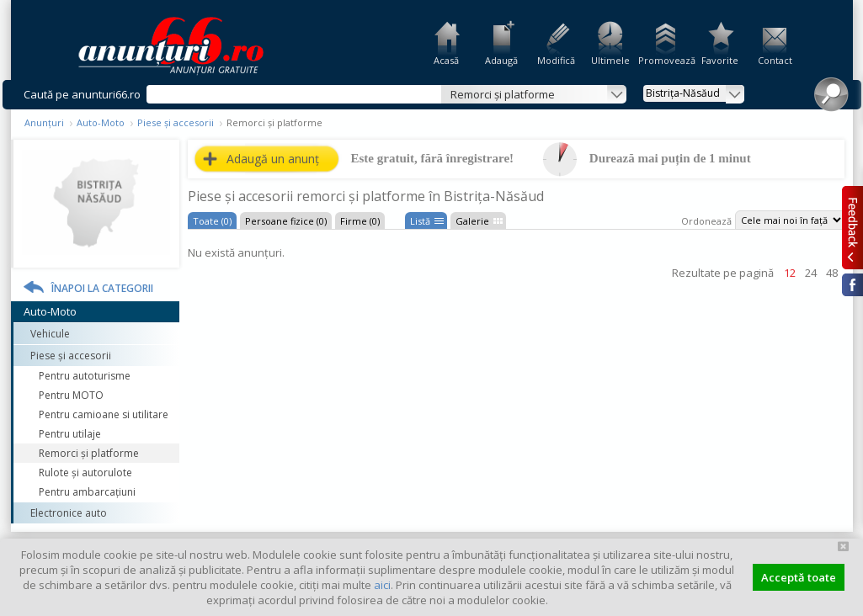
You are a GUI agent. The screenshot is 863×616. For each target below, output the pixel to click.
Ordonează (706, 221)
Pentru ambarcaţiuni (87, 492)
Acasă (446, 60)
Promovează (666, 60)
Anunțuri (44, 122)
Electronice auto (69, 513)
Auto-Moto (101, 122)
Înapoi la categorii (102, 288)
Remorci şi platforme (89, 453)
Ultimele (610, 60)
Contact (775, 60)
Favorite (720, 60)
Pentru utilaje (70, 434)
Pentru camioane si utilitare (104, 414)
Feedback (852, 227)
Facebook (852, 285)
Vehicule (50, 334)
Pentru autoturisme (85, 376)
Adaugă (501, 60)
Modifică (556, 60)
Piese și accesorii (176, 122)
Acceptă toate (799, 577)
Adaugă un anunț (273, 159)
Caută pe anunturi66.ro (82, 94)
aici (382, 585)
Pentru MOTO (71, 395)
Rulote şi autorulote (85, 473)
